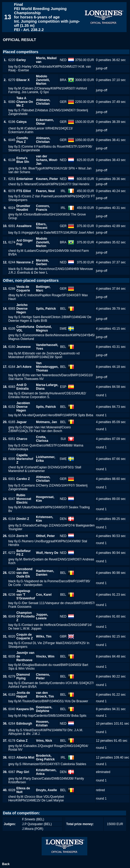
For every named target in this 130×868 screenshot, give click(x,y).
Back (6, 864)
